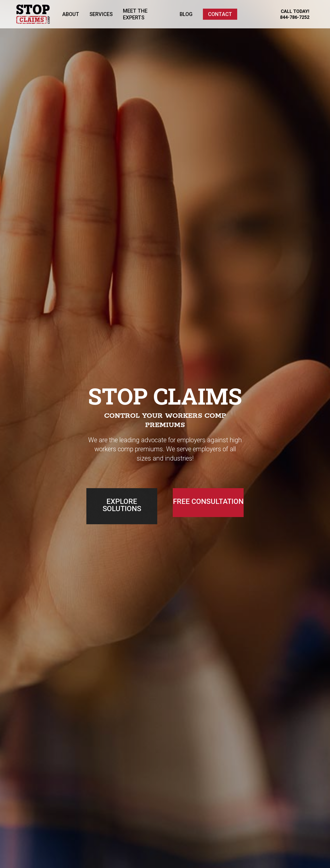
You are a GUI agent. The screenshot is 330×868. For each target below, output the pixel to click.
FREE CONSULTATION (208, 501)
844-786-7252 (295, 17)
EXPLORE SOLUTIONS (122, 505)
